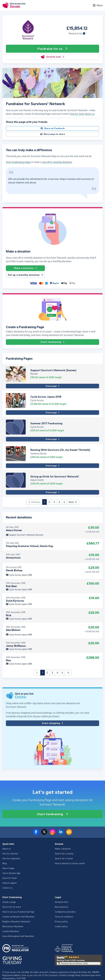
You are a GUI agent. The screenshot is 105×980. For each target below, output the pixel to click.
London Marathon (11, 931)
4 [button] (59, 502)
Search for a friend (64, 858)
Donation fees (62, 902)
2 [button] (49, 502)
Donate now (52, 57)
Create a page (9, 902)
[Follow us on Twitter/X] (44, 834)
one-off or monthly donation (57, 162)
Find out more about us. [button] (82, 114)
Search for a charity (64, 854)
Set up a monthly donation (25, 275)
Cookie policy (61, 926)
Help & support (10, 883)
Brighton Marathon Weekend (16, 921)
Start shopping (52, 723)
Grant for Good (9, 878)
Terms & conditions (64, 917)
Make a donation (25, 268)
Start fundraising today (18, 162)
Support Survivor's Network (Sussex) (53, 370)
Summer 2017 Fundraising (46, 423)
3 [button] (54, 502)
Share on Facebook (52, 128)
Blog (4, 863)
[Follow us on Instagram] (52, 834)
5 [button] (64, 502)
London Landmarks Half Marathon (18, 917)
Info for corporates (11, 858)
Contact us (7, 888)
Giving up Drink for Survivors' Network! (55, 477)
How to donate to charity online (70, 863)
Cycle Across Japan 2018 (46, 397)
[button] (84, 33)
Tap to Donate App (11, 873)
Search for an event (12, 907)
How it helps (8, 868)
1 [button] (45, 502)
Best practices (62, 907)
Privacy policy (61, 921)
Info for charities (10, 854)
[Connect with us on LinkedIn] (61, 834)
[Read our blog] (69, 834)
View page (52, 386)
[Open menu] (97, 5)
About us (7, 849)
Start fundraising (52, 342)
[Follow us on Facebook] (36, 834)
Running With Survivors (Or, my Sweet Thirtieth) (60, 450)
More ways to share (53, 134)
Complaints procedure (65, 912)
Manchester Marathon (13, 926)
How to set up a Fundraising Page (18, 912)
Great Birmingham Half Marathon (18, 936)
